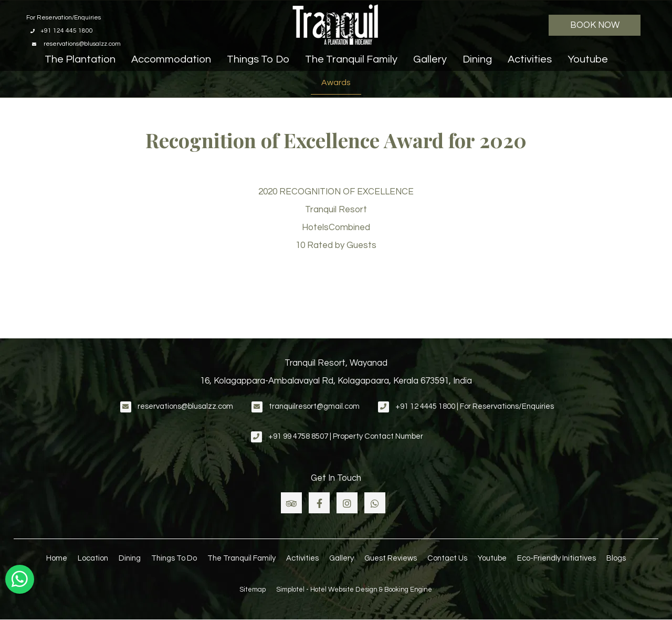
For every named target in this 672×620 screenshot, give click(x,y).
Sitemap (253, 590)
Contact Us (447, 558)
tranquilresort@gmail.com (314, 406)
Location (93, 558)
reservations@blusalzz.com (185, 406)
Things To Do (258, 59)
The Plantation (80, 59)
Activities (530, 59)
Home (57, 558)
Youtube (588, 59)
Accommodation (171, 59)
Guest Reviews (391, 558)
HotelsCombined (336, 228)
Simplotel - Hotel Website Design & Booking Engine (354, 590)
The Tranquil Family (351, 59)
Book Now (595, 25)
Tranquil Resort (336, 210)
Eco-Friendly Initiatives (556, 558)
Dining (477, 59)
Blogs (616, 558)
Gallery (430, 59)
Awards (336, 82)
